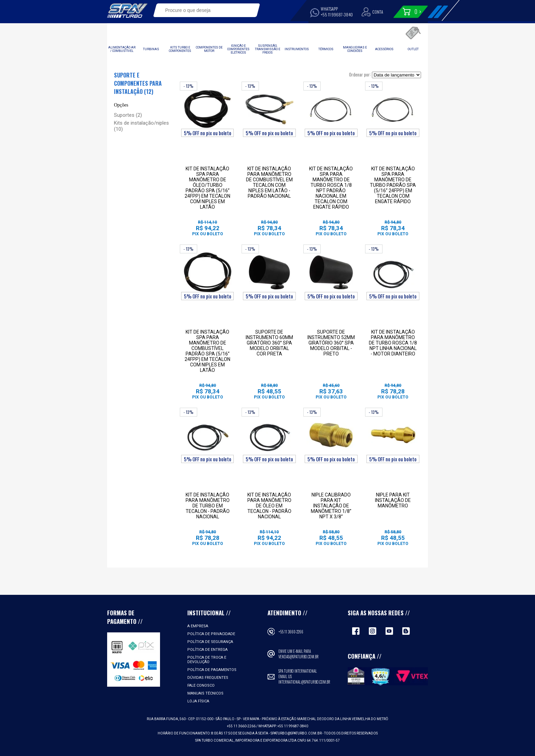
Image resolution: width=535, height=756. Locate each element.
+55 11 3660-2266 (291, 632)
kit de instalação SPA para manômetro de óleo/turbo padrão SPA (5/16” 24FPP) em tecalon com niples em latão (207, 188)
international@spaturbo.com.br (304, 682)
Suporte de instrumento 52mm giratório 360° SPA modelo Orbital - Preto (331, 343)
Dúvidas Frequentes (208, 678)
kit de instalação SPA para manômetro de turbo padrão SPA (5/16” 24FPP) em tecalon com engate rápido (393, 185)
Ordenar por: (360, 74)
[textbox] (202, 10)
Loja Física (198, 701)
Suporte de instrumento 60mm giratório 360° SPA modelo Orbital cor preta (269, 343)
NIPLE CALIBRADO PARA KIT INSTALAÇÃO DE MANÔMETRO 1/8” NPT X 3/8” (331, 506)
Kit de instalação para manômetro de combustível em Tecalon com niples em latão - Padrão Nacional (269, 182)
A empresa (198, 626)
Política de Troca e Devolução (207, 660)
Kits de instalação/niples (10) (141, 126)
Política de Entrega (207, 650)
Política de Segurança (210, 642)
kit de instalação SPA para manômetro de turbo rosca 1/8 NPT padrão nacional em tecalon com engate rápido (331, 188)
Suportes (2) (128, 115)
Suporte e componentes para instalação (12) (138, 83)
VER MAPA (251, 719)
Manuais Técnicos (205, 693)
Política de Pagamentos (212, 670)
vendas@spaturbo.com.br (299, 657)
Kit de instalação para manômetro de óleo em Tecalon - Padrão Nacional (269, 506)
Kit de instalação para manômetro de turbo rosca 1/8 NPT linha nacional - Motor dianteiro (393, 343)
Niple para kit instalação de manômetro (393, 500)
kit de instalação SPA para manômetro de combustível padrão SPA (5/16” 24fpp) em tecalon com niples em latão (207, 351)
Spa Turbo (127, 11)
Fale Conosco (201, 685)
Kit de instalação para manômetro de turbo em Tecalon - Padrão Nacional (208, 506)
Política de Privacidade (211, 634)
